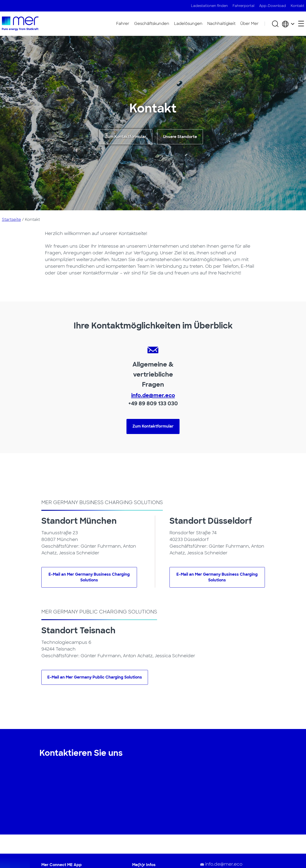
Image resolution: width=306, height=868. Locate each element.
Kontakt (298, 6)
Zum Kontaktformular (126, 137)
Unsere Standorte (180, 137)
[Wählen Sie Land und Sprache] (288, 24)
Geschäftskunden (152, 24)
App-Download (273, 6)
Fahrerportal (243, 6)
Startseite (11, 220)
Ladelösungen (188, 24)
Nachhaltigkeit (221, 24)
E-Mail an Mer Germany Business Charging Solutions (89, 577)
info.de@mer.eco (153, 395)
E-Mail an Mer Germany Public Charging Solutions (95, 677)
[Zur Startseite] (20, 24)
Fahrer (123, 24)
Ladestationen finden (209, 6)
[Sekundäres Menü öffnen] (301, 24)
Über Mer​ (249, 24)
